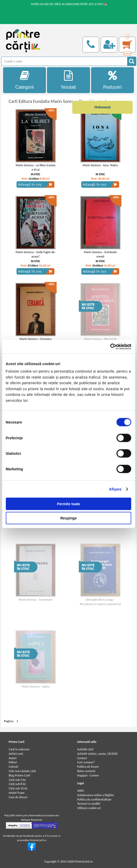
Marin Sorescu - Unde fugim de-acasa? (36, 254)
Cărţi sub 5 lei (17, 780)
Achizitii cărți (85, 749)
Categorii (25, 80)
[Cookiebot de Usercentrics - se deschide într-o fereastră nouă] (109, 346)
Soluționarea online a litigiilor (96, 795)
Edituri (13, 762)
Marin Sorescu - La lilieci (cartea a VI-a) (36, 167)
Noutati (68, 80)
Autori (13, 758)
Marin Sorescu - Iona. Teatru (100, 165)
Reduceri (113, 80)
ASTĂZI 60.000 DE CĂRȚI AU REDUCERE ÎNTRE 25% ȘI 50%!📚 (69, 4)
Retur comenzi (86, 771)
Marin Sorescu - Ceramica (36, 339)
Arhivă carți (16, 754)
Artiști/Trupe (17, 793)
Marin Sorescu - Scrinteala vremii (100, 254)
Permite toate (68, 504)
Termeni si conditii (89, 804)
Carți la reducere (19, 749)
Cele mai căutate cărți (22, 771)
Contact (82, 758)
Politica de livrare (88, 767)
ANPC (81, 791)
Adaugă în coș (35, 185)
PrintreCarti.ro (84, 862)
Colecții (13, 767)
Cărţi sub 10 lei (18, 788)
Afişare (115, 489)
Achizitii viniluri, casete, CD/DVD (97, 754)
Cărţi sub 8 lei (17, 784)
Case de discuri (18, 797)
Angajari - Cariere (88, 775)
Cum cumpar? (86, 762)
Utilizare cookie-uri (89, 808)
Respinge (68, 518)
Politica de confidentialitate (94, 799)
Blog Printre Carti (19, 775)
